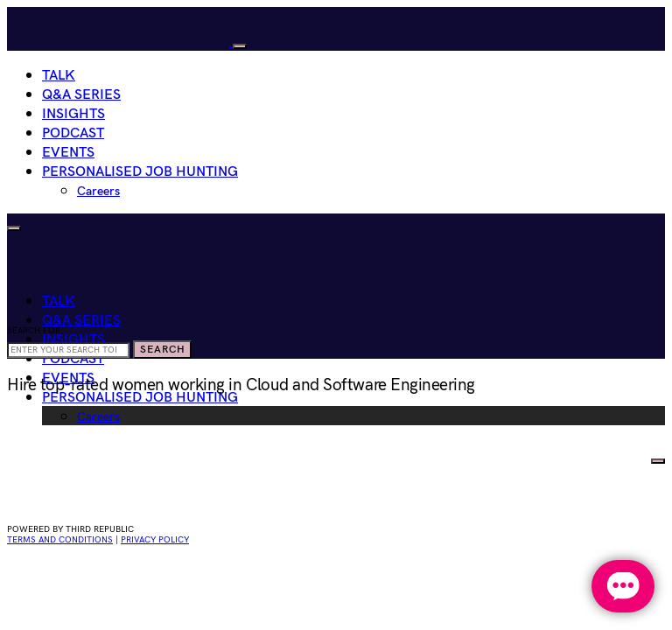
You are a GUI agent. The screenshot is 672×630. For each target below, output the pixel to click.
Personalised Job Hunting (140, 172)
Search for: (35, 331)
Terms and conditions (60, 540)
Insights (73, 114)
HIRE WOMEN (602, 457)
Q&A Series (81, 95)
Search (162, 350)
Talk (59, 76)
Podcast (73, 133)
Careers (98, 191)
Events (68, 153)
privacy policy (155, 540)
